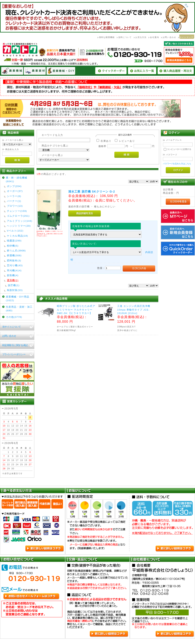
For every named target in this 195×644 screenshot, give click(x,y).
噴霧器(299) (14, 241)
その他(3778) (14, 317)
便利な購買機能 (107, 37)
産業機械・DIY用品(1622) (18, 298)
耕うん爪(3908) (16, 251)
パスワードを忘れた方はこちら (177, 164)
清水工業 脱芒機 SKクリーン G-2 (92, 192)
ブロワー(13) (15, 206)
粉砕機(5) (13, 246)
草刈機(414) (14, 270)
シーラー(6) (14, 196)
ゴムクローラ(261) (18, 216)
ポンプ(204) (14, 186)
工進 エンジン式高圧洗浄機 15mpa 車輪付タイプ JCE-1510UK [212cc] (134, 310)
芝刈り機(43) (15, 265)
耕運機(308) (14, 255)
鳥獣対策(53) (15, 290)
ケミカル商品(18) (17, 236)
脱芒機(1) (14, 285)
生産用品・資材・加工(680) (19, 308)
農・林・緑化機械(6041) (17, 179)
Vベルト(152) (15, 231)
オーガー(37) (15, 191)
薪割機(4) (13, 275)
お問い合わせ (169, 37)
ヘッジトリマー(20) (19, 226)
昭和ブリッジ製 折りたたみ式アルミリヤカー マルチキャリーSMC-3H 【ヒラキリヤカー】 (76, 310)
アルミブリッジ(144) (20, 221)
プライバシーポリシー (14, 354)
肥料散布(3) (14, 260)
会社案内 (154, 37)
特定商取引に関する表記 (15, 345)
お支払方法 (141, 37)
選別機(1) (13, 280)
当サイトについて (11, 327)
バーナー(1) (14, 201)
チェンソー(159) (17, 211)
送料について (125, 37)
